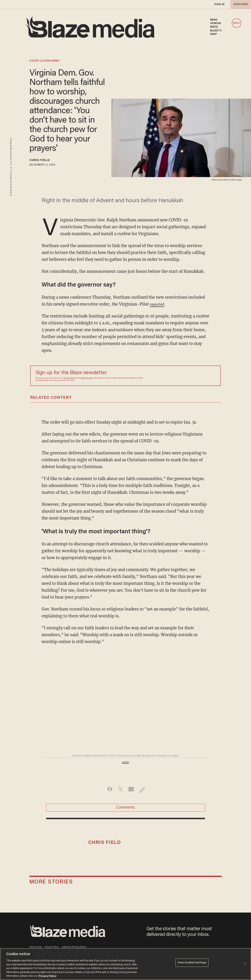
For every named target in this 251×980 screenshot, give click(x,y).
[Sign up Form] (188, 377)
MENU (236, 23)
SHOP (214, 34)
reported (158, 305)
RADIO (214, 27)
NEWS (214, 20)
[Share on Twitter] (119, 791)
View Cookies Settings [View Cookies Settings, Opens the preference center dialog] (192, 964)
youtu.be (125, 763)
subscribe (240, 4)
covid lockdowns (44, 61)
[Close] (245, 964)
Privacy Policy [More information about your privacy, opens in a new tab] (47, 976)
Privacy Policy (70, 379)
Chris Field (43, 161)
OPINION (216, 24)
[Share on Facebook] (107, 791)
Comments (125, 811)
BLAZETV (216, 31)
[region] (125, 964)
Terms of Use (86, 379)
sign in (219, 4)
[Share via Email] (132, 791)
